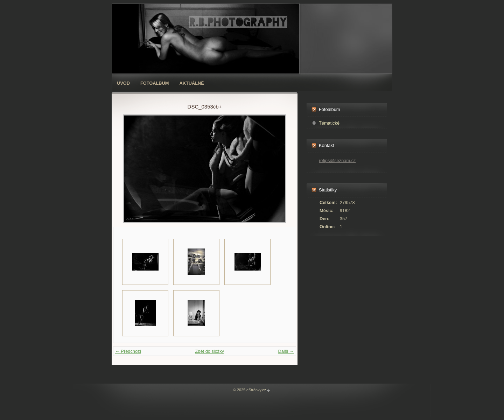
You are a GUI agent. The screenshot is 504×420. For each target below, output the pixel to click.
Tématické (329, 123)
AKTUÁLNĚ (192, 83)
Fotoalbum (155, 83)
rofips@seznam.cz (337, 160)
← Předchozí (128, 351)
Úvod (123, 83)
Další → (286, 351)
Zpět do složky (209, 351)
